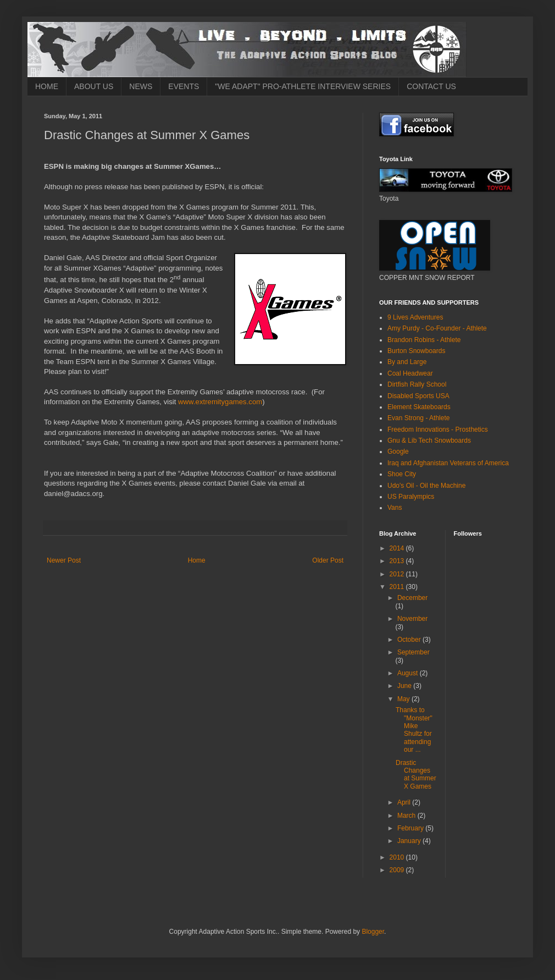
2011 (398, 587)
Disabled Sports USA (418, 396)
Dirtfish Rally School (417, 384)
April (405, 802)
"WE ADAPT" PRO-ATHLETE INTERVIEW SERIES (303, 86)
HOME (47, 86)
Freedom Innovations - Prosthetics (438, 430)
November (412, 619)
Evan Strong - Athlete (418, 418)
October (410, 640)
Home (197, 560)
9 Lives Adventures (415, 317)
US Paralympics (411, 497)
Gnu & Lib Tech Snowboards (429, 441)
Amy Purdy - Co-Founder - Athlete (437, 328)
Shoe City (402, 474)
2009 (398, 870)
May (404, 699)
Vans (395, 508)
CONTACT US (431, 86)
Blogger (373, 932)
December (412, 598)
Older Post (328, 560)
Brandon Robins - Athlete (424, 340)
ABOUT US (94, 86)
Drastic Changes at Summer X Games (416, 775)
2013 (398, 561)
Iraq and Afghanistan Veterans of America (448, 463)
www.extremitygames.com (220, 402)
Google (398, 452)
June (405, 686)
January (410, 841)
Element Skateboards (419, 407)
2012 (398, 574)
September (414, 652)
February (411, 828)
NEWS (141, 86)
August (409, 673)
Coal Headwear (410, 373)
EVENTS (184, 86)
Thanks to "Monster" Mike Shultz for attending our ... (414, 730)
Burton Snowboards (416, 351)
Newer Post (64, 560)
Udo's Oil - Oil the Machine (426, 486)
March (407, 816)
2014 (398, 548)
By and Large (407, 362)
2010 (398, 857)
